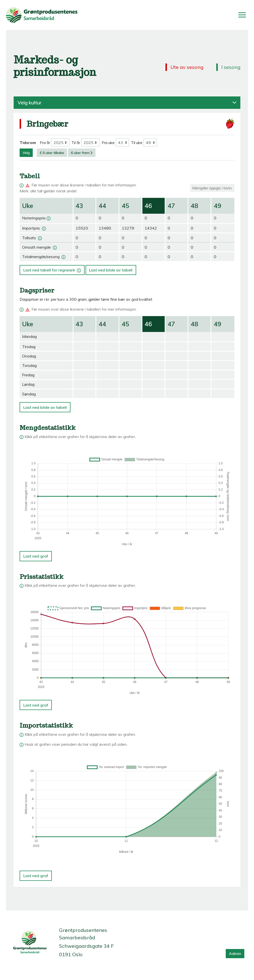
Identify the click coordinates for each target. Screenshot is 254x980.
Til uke (137, 143)
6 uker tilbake (52, 153)
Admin (235, 953)
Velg (26, 153)
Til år (76, 143)
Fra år (45, 143)
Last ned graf (36, 556)
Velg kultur (127, 103)
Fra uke (108, 143)
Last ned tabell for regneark (53, 269)
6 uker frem (82, 153)
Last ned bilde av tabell (111, 270)
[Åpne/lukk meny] (242, 15)
